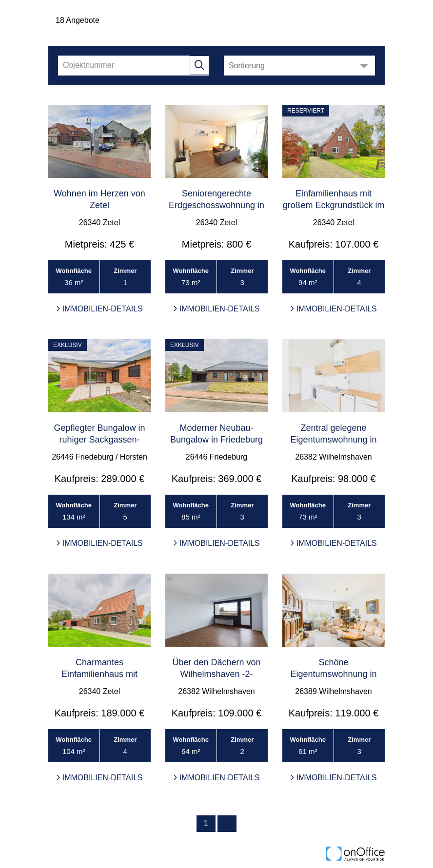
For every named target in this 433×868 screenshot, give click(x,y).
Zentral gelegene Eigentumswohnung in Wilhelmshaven (333, 440)
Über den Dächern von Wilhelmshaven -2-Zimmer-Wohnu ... (216, 674)
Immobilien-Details (99, 309)
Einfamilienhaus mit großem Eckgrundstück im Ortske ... (333, 205)
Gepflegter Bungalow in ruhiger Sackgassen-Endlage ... (99, 440)
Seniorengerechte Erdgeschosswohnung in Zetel (216, 205)
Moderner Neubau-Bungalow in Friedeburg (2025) (216, 440)
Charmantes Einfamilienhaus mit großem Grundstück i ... (99, 674)
